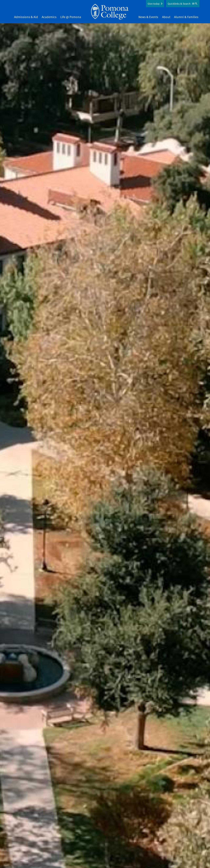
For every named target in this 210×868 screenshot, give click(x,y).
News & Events (148, 17)
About (166, 17)
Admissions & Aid (26, 17)
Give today (154, 4)
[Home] (110, 12)
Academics (49, 17)
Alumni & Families (186, 17)
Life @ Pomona (71, 17)
